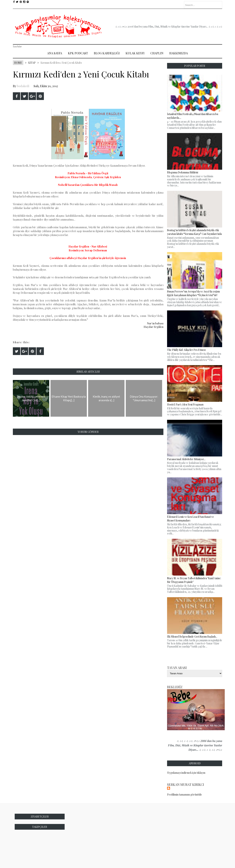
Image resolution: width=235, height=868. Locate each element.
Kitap (32, 63)
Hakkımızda (179, 53)
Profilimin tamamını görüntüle (185, 795)
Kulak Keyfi (135, 53)
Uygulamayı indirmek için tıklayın (186, 773)
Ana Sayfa (55, 53)
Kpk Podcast (78, 53)
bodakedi (23, 86)
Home (18, 63)
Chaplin (157, 53)
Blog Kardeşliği (107, 53)
